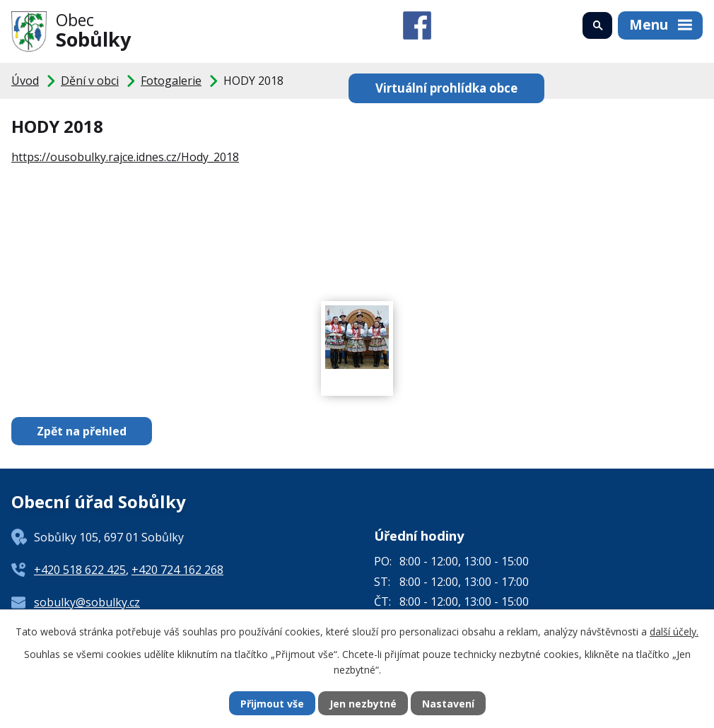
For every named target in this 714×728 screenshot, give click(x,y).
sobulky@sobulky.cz (87, 602)
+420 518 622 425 (80, 570)
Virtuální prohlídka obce (446, 88)
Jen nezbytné (363, 704)
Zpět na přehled (82, 431)
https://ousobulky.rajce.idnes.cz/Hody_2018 (125, 157)
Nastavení (448, 704)
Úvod (25, 81)
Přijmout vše (272, 704)
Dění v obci (90, 81)
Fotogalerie (171, 81)
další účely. (674, 632)
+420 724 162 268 (177, 570)
